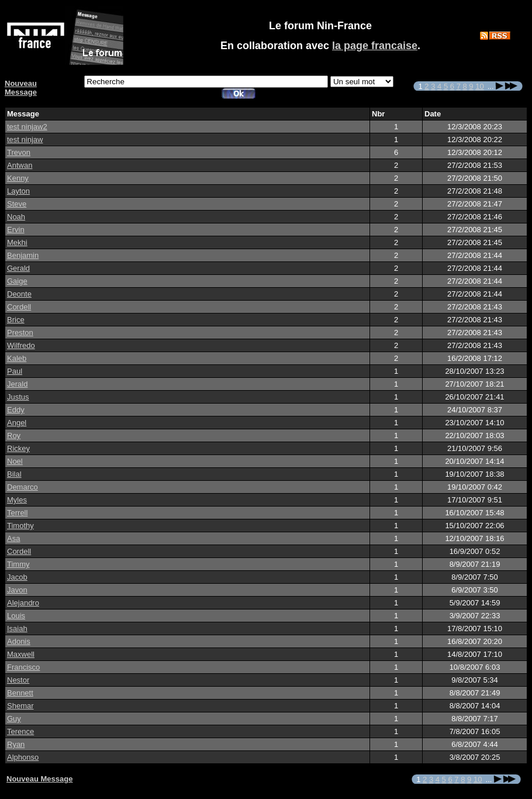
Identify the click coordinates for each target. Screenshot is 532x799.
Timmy (18, 564)
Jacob (17, 577)
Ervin (16, 230)
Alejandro (23, 603)
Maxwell (21, 654)
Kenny (18, 178)
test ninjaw (25, 140)
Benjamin (23, 255)
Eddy (16, 410)
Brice (16, 320)
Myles (17, 500)
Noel (15, 461)
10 (479, 86)
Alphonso (23, 757)
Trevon (19, 152)
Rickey (18, 448)
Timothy (20, 526)
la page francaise (375, 46)
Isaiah (17, 628)
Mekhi (17, 242)
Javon (17, 590)
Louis (16, 616)
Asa (13, 538)
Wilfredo (21, 345)
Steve (17, 204)
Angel (17, 423)
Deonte (19, 294)
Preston (20, 333)
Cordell (19, 307)
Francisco (23, 667)
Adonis (19, 641)
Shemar (20, 706)
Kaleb (17, 358)
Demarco (23, 487)
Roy (14, 435)
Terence (20, 731)
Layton (18, 191)
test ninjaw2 (27, 127)
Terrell (17, 513)
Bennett (20, 693)
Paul (15, 371)
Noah (16, 217)
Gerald (18, 268)
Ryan (16, 744)
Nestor (18, 680)
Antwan (20, 165)
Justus (18, 397)
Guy (14, 719)
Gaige (17, 281)
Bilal (14, 474)
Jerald (17, 384)
